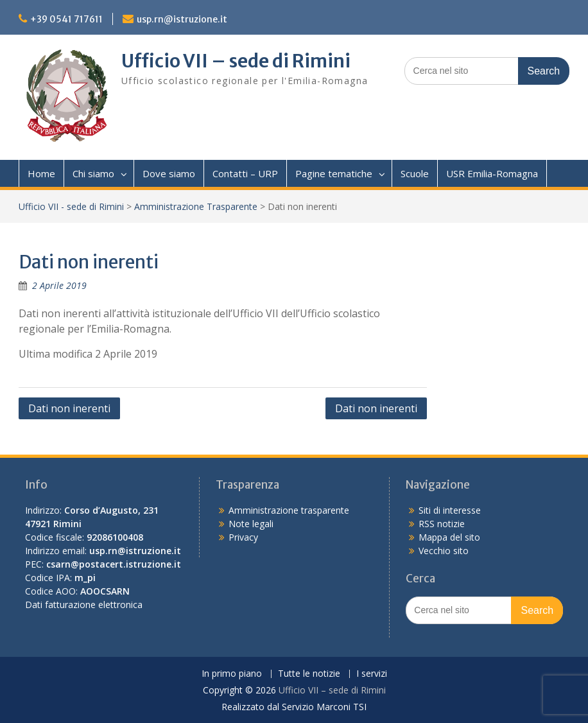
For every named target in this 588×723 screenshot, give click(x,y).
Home (41, 173)
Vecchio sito (444, 551)
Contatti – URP (245, 173)
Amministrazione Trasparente (196, 206)
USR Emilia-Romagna (492, 173)
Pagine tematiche (334, 173)
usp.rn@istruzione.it (182, 19)
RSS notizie (442, 524)
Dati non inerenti (69, 408)
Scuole (415, 173)
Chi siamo (93, 173)
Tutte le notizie (309, 674)
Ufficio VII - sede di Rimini (71, 206)
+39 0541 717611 (66, 19)
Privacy (243, 537)
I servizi (372, 674)
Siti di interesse (450, 510)
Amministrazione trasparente (289, 510)
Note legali (251, 524)
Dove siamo (169, 173)
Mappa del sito (449, 537)
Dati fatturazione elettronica (84, 605)
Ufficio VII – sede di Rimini (236, 61)
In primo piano (232, 674)
